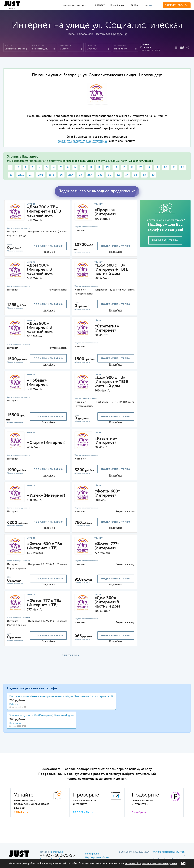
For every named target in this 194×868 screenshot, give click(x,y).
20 (165, 168)
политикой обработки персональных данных (151, 863)
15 (124, 168)
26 (61, 175)
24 (31, 175)
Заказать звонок (177, 5)
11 (91, 168)
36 (136, 175)
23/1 (21, 175)
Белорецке (120, 34)
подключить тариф (48, 246)
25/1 (40, 175)
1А (18, 168)
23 (11, 175)
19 (157, 168)
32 (118, 175)
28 (80, 175)
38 (144, 175)
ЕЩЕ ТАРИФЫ (71, 656)
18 (149, 168)
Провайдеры (117, 5)
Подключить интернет (75, 5)
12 (99, 168)
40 (153, 175)
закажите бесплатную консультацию (82, 141)
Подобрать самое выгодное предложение (97, 191)
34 (127, 175)
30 (110, 175)
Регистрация (92, 854)
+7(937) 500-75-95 (57, 856)
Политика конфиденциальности (168, 852)
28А (90, 175)
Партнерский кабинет (97, 858)
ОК (183, 863)
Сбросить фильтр (150, 51)
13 (107, 168)
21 (174, 168)
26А (71, 175)
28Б (100, 175)
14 (116, 168)
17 (140, 168)
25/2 (51, 175)
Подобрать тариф (165, 241)
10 (83, 168)
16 (132, 168)
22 (182, 168)
